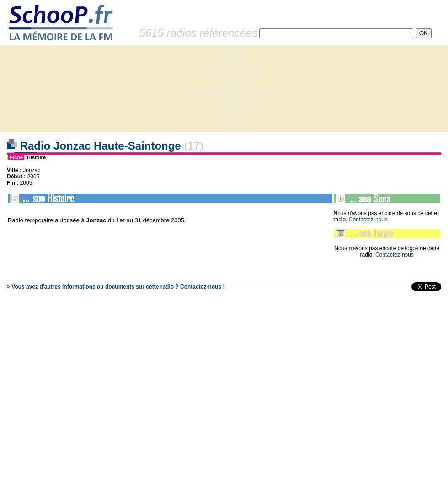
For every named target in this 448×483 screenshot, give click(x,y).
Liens (233, 119)
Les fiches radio (233, 76)
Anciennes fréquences (233, 93)
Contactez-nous (368, 220)
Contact (233, 128)
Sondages (233, 84)
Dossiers (233, 58)
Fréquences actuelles (233, 102)
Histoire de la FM (233, 67)
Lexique (233, 110)
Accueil (233, 50)
